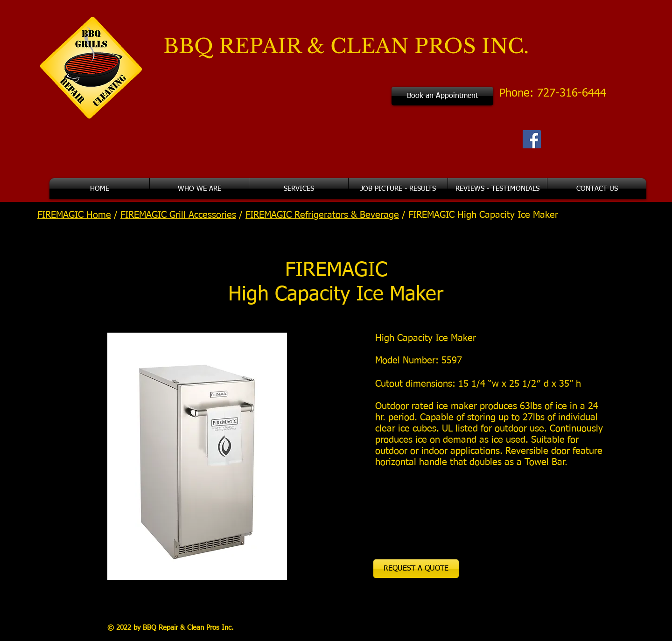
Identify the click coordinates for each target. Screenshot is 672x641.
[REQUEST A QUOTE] (416, 569)
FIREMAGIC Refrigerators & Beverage (322, 215)
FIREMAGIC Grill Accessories (178, 215)
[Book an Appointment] (442, 96)
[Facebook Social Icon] (532, 139)
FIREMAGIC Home (74, 215)
